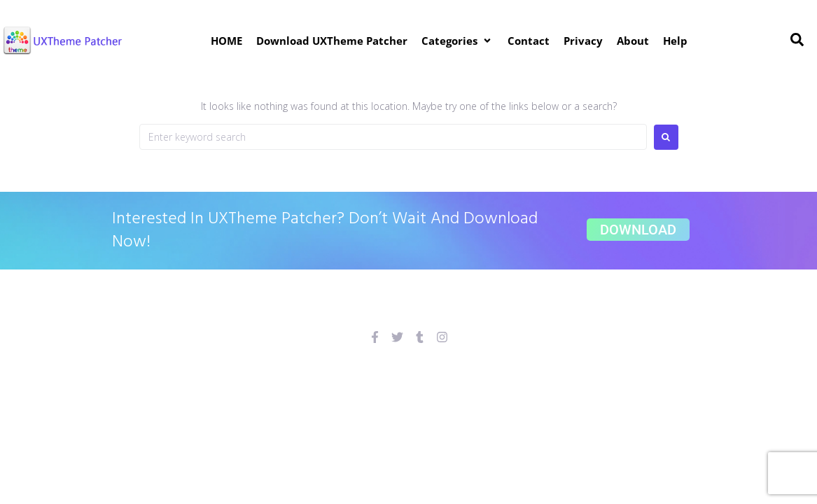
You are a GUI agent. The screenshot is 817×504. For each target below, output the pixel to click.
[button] (458, 41)
